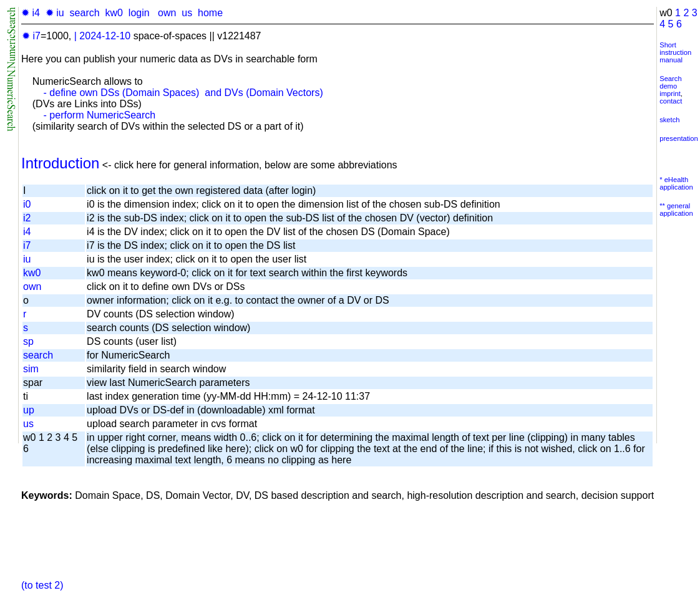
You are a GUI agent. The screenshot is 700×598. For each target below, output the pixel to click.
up (29, 410)
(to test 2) (42, 585)
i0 (27, 204)
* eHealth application (676, 183)
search (85, 13)
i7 (27, 245)
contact (671, 101)
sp (28, 341)
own (167, 13)
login (139, 13)
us (187, 13)
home (210, 13)
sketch (669, 120)
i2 (27, 218)
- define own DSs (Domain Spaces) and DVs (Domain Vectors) (183, 93)
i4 (27, 232)
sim (31, 369)
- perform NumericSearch (100, 115)
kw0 (114, 13)
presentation (679, 138)
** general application (676, 210)
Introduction (60, 163)
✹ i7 (31, 36)
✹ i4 (31, 13)
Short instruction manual (675, 52)
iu (27, 259)
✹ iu (55, 13)
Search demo (670, 82)
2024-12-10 (105, 36)
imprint (670, 94)
